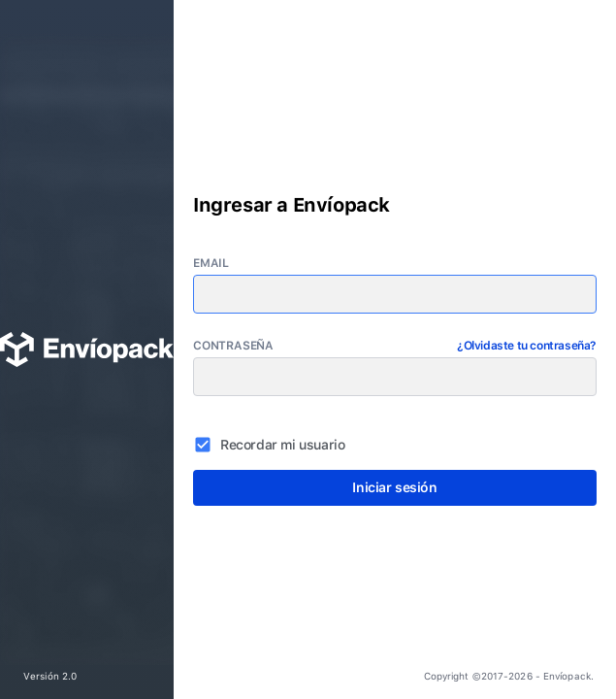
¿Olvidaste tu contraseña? (527, 346)
